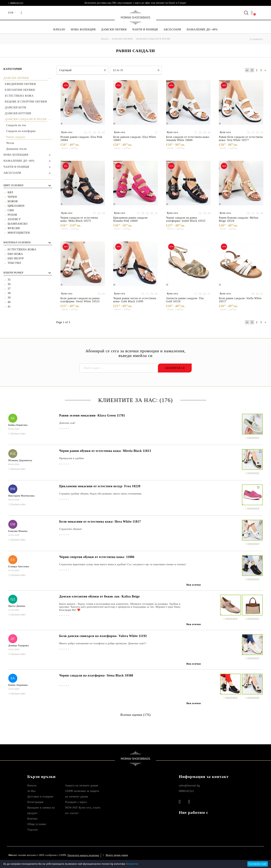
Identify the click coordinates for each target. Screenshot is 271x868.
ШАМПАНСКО (18, 224)
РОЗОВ (12, 215)
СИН (11, 210)
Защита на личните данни (82, 785)
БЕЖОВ (13, 201)
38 (9, 293)
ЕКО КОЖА (15, 254)
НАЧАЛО (59, 29)
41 (9, 307)
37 (9, 289)
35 (9, 280)
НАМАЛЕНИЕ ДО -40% (202, 29)
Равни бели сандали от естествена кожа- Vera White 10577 (241, 138)
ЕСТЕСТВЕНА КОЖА (22, 249)
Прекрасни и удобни (71, 458)
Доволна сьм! (67, 423)
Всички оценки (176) (135, 715)
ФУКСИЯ (14, 228)
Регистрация (35, 802)
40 (9, 302)
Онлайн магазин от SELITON (227, 855)
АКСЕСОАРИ (172, 29)
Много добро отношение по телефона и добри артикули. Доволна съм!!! (103, 643)
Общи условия (37, 824)
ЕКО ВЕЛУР (16, 258)
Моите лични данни (117, 855)
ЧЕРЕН (12, 197)
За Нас (32, 791)
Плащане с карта (76, 802)
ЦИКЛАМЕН (16, 206)
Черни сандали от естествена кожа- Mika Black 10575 (79, 219)
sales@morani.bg (189, 785)
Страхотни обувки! (71, 529)
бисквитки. (132, 864)
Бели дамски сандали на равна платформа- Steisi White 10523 (80, 300)
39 (9, 298)
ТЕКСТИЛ (14, 263)
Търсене (33, 830)
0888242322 (17, 3)
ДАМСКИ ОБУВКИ (114, 29)
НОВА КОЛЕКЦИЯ (83, 29)
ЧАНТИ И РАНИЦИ (145, 29)
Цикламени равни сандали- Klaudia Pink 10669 (131, 219)
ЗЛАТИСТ (14, 219)
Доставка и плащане (40, 796)
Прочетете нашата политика (83, 855)
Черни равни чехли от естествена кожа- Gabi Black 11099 (135, 300)
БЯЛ (10, 192)
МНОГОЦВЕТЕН (19, 233)
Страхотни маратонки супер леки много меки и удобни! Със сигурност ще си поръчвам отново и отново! (123, 564)
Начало (32, 785)
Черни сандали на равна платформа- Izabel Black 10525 (186, 219)
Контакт (32, 819)
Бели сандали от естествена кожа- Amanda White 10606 (188, 138)
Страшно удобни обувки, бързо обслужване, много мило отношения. (101, 494)
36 (9, 284)
